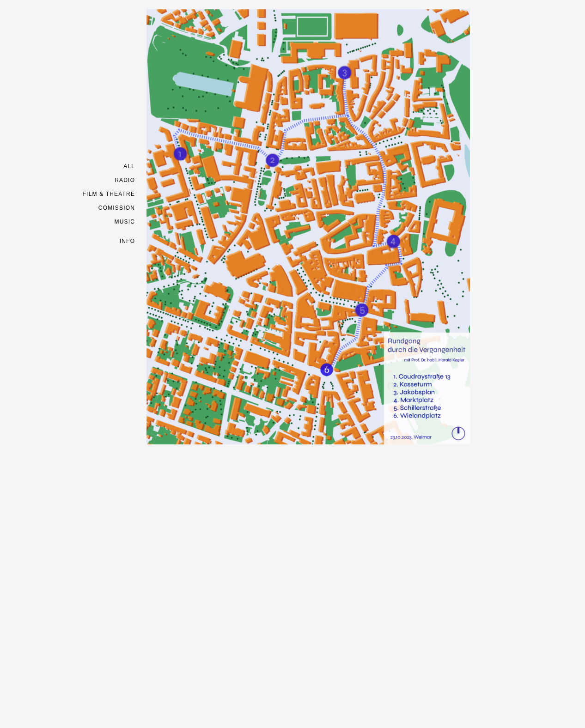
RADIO (125, 180)
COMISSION (117, 208)
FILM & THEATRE (109, 194)
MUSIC (125, 222)
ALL (129, 166)
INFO (127, 241)
